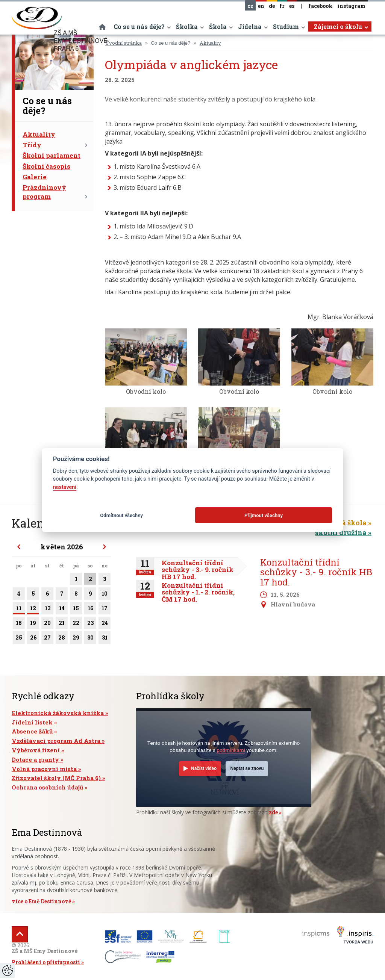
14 (62, 609)
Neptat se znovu (247, 768)
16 (90, 609)
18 (19, 624)
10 (105, 595)
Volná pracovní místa (44, 769)
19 (33, 624)
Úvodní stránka (124, 43)
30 (90, 639)
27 (47, 639)
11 (19, 609)
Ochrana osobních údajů (47, 787)
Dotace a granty (35, 759)
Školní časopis (46, 166)
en (261, 6)
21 (62, 624)
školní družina (341, 532)
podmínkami (231, 750)
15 (76, 609)
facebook (321, 6)
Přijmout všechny (264, 515)
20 (47, 624)
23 (90, 624)
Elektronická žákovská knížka (58, 713)
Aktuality (39, 134)
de (272, 6)
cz (250, 6)
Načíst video (204, 768)
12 (33, 609)
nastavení (65, 487)
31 (105, 639)
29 (76, 639)
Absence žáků (32, 731)
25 (19, 639)
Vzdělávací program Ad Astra (56, 741)
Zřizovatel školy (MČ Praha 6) (56, 778)
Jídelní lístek (32, 722)
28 (62, 639)
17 (105, 609)
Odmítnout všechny (121, 515)
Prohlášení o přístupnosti (46, 962)
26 (33, 639)
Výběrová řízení (36, 750)
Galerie (35, 177)
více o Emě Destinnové (41, 901)
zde (273, 812)
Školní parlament (52, 155)
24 (105, 624)
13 (47, 609)
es (292, 6)
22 (76, 624)
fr (282, 6)
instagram (351, 6)
